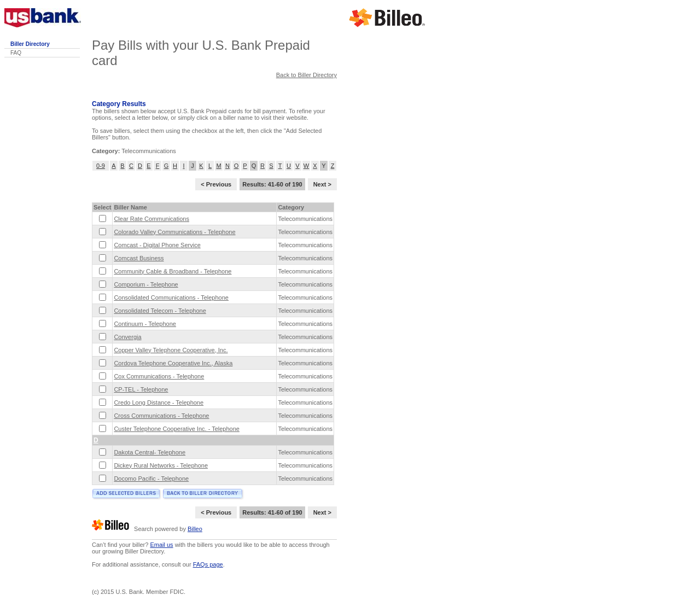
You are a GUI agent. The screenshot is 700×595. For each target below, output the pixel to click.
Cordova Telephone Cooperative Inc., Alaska (173, 363)
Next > (322, 184)
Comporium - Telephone (146, 284)
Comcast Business (139, 258)
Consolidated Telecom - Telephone (160, 311)
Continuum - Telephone (145, 324)
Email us (161, 545)
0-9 (101, 166)
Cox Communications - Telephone (159, 376)
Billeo (195, 529)
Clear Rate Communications (151, 219)
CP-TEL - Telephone (141, 389)
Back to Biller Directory (307, 75)
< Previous (216, 184)
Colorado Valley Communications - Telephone (174, 232)
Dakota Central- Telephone (150, 452)
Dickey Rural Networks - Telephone (161, 465)
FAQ (16, 53)
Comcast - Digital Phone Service (157, 245)
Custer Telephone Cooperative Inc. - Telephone (177, 429)
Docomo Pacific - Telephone (151, 479)
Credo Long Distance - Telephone (159, 402)
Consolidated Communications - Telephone (171, 297)
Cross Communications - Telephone (161, 416)
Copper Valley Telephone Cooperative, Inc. (171, 350)
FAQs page (208, 564)
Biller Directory (30, 44)
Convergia (127, 337)
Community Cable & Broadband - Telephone (173, 271)
